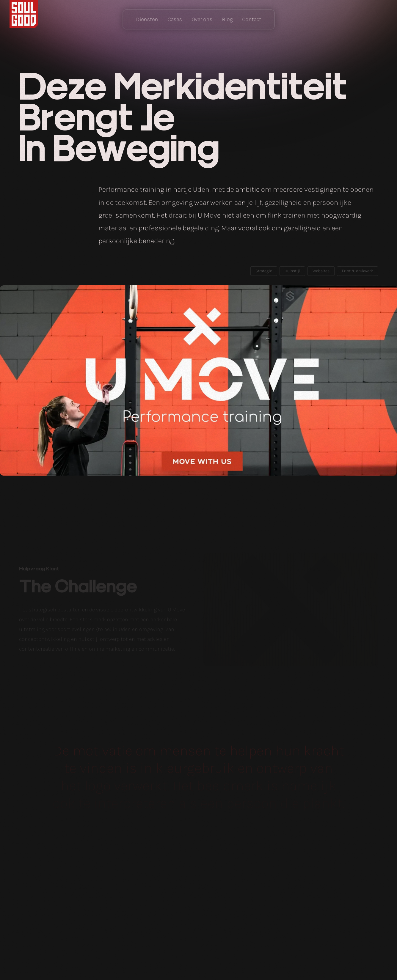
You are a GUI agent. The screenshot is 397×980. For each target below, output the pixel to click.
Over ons (202, 19)
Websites (321, 271)
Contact (252, 19)
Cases (175, 19)
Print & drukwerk (357, 271)
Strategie (264, 271)
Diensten (147, 19)
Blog (227, 19)
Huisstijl (292, 271)
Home (24, 14)
